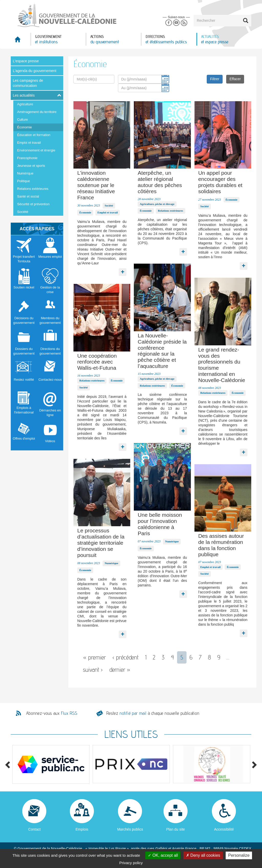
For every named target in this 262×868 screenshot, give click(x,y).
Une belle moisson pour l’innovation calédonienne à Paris (160, 524)
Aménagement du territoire (37, 112)
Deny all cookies (203, 855)
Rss (184, 23)
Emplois (82, 829)
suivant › (93, 670)
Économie (25, 127)
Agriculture (25, 104)
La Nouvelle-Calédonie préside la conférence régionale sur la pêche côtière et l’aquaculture (162, 351)
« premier (95, 657)
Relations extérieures (33, 189)
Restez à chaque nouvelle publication (153, 713)
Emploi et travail (29, 143)
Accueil (20, 41)
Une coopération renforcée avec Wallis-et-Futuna (97, 362)
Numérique (25, 173)
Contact (34, 829)
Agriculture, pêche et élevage (157, 204)
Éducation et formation (34, 135)
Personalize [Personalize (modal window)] (239, 855)
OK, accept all (163, 855)
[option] (51, 764)
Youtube (176, 23)
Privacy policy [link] (131, 863)
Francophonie (27, 158)
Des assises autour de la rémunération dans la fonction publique (221, 545)
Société (23, 212)
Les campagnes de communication (28, 83)
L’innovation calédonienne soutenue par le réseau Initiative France (96, 185)
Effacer (235, 79)
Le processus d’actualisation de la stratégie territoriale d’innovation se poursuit (101, 543)
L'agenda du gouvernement (35, 71)
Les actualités (24, 95)
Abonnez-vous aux (52, 713)
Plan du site (175, 829)
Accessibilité (224, 829)
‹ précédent (125, 657)
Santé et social (28, 196)
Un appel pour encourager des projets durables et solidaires (220, 182)
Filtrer (215, 79)
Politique (24, 181)
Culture (23, 120)
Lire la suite (123, 271)
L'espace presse (26, 61)
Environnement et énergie (36, 150)
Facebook (168, 23)
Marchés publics (130, 829)
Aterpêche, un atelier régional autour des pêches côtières (160, 182)
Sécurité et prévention (33, 204)
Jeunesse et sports (31, 166)
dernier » (120, 670)
